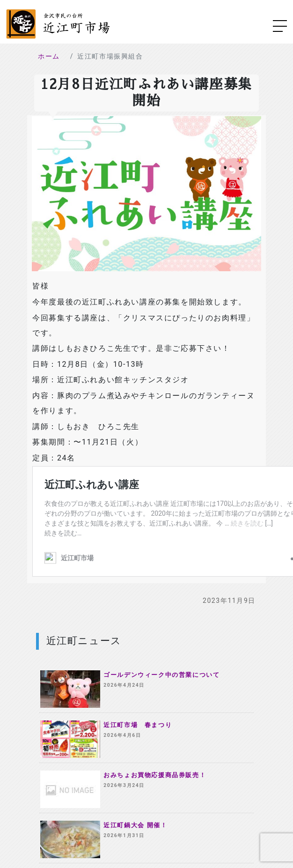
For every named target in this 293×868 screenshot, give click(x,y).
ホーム (49, 56)
